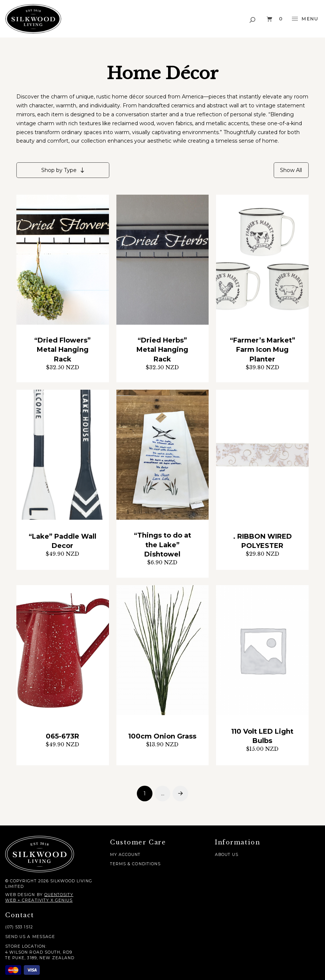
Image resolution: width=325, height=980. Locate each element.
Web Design (20, 895)
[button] (253, 19)
